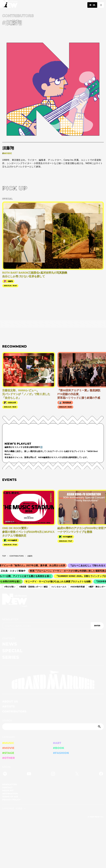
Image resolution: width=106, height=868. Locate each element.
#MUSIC (8, 743)
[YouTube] (29, 774)
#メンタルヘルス (60, 587)
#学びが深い (11, 587)
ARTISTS (9, 706)
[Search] (53, 727)
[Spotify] (5, 774)
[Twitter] (77, 774)
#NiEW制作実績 (78, 587)
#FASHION (61, 753)
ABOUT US (10, 701)
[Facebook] (101, 774)
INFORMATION (10, 794)
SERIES (11, 657)
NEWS (10, 644)
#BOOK (59, 748)
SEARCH (7, 720)
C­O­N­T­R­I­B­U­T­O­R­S (17, 556)
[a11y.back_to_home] (9, 5)
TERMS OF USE (10, 797)
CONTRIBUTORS (14, 711)
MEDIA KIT (8, 791)
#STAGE (8, 753)
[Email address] (46, 626)
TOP (4, 556)
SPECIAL (12, 651)
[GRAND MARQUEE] (53, 680)
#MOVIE (8, 748)
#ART (57, 743)
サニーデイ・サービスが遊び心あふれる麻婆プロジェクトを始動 (59, 582)
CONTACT (7, 788)
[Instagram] (53, 774)
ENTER (97, 626)
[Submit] (100, 727)
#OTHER (8, 758)
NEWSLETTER (10, 619)
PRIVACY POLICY (11, 800)
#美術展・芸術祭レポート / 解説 (34, 587)
